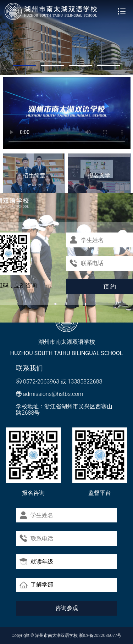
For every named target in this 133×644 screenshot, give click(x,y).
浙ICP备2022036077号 (100, 635)
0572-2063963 (41, 382)
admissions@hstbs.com (53, 394)
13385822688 (85, 382)
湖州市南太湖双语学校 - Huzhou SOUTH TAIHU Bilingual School (51, 11)
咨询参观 (67, 608)
